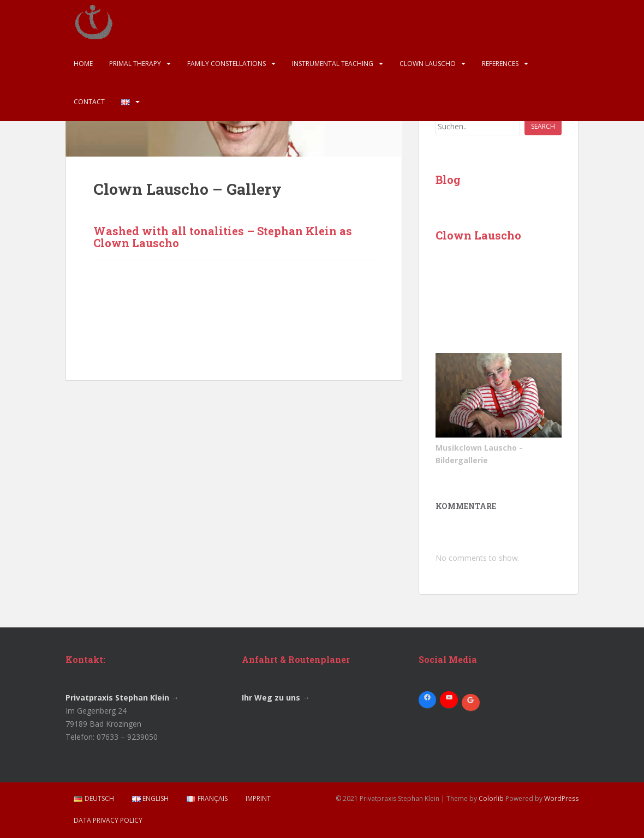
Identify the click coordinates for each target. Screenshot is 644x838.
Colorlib (491, 798)
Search (543, 126)
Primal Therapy (135, 64)
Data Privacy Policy (108, 820)
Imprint (258, 798)
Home (83, 64)
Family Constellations (226, 64)
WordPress (561, 798)
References (500, 64)
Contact (89, 102)
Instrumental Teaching (333, 64)
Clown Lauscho (428, 64)
